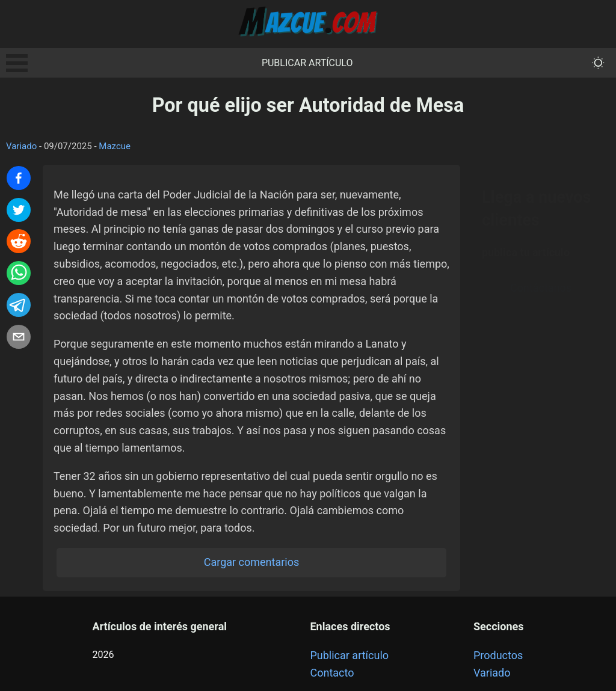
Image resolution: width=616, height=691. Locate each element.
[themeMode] (598, 63)
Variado (21, 146)
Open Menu (17, 63)
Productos (498, 655)
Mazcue (115, 146)
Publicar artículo (307, 63)
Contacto (332, 673)
